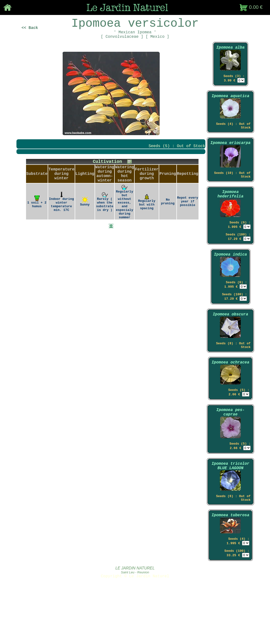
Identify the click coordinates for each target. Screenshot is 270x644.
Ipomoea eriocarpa (230, 158)
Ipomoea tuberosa (230, 562)
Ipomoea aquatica (230, 107)
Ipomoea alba (230, 55)
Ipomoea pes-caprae (230, 450)
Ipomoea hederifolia (230, 214)
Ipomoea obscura (230, 344)
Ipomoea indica (230, 279)
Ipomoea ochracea (230, 396)
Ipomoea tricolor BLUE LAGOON (230, 508)
